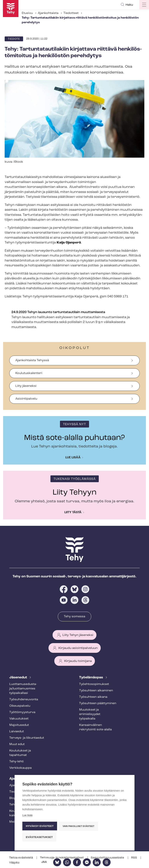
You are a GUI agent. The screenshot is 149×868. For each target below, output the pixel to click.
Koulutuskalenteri (29, 373)
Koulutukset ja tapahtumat (20, 753)
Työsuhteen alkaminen (96, 691)
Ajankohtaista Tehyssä (32, 360)
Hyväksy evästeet (40, 826)
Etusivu (27, 13)
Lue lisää (73, 458)
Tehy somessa (74, 617)
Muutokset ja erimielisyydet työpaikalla (90, 714)
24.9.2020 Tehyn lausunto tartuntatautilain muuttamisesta (58, 312)
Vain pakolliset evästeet (78, 826)
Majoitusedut (19, 725)
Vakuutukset (19, 719)
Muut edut (17, 744)
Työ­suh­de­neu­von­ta (24, 700)
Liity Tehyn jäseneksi (78, 635)
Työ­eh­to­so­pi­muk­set (94, 684)
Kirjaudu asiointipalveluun (78, 648)
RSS (134, 858)
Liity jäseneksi (26, 386)
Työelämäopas (91, 678)
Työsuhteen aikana (93, 697)
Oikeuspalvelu (20, 706)
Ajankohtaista (48, 13)
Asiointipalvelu (26, 399)
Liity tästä (73, 512)
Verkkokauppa (20, 768)
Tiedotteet (71, 13)
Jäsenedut (19, 678)
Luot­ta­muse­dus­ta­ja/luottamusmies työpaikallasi (23, 689)
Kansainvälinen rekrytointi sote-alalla (95, 727)
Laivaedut (17, 732)
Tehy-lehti (16, 762)
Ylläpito (14, 863)
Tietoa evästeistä (21, 858)
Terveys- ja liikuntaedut (27, 738)
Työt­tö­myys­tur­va (22, 712)
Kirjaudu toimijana (78, 661)
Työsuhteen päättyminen (98, 703)
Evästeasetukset (39, 837)
